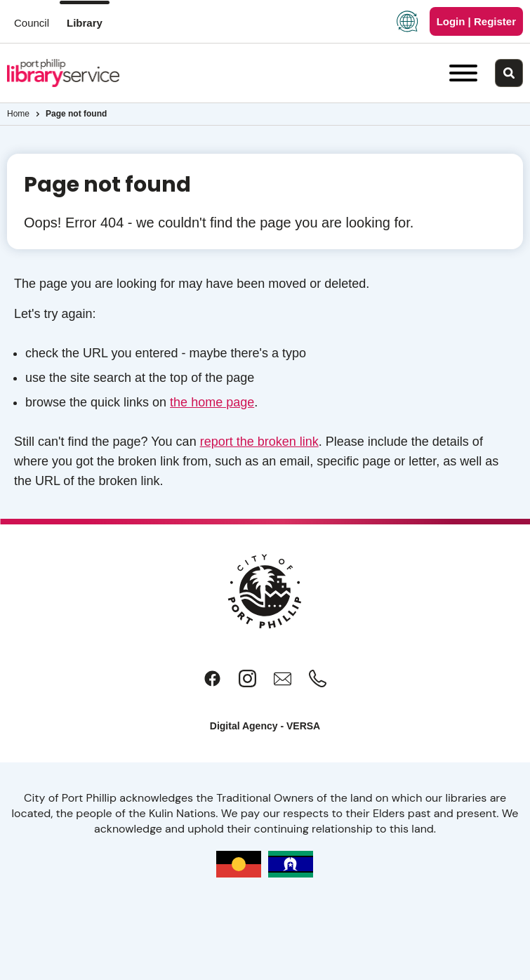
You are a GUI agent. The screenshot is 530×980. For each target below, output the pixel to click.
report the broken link (259, 442)
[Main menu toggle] (463, 73)
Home (18, 114)
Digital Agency (244, 726)
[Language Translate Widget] (408, 21)
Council (32, 23)
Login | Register (476, 21)
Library (85, 23)
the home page (212, 402)
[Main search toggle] (509, 73)
